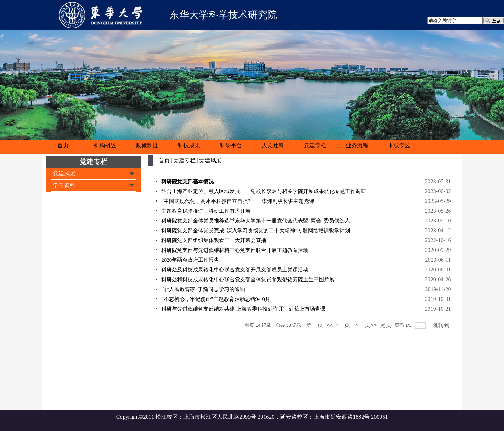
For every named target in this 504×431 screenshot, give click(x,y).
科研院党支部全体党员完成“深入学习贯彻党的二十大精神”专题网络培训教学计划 (255, 231)
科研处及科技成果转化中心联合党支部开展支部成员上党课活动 (235, 270)
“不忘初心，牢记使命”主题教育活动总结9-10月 (216, 299)
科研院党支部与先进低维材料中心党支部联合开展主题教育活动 (235, 250)
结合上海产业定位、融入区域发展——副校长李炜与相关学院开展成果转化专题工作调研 (264, 191)
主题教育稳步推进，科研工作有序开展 (206, 211)
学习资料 (64, 185)
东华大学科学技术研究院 (223, 15)
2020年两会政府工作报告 (190, 260)
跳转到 (442, 325)
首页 (164, 160)
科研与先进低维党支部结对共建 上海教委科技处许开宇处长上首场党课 (243, 309)
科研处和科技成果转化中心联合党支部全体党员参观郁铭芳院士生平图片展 (248, 280)
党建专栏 (93, 162)
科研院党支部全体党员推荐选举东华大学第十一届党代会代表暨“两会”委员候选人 (255, 221)
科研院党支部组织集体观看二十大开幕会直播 (214, 240)
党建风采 (64, 173)
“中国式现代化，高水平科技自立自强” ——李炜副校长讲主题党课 (238, 201)
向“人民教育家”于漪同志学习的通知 (203, 289)
